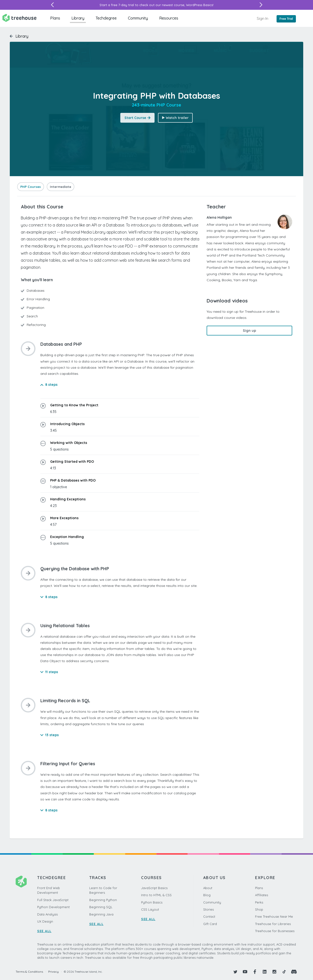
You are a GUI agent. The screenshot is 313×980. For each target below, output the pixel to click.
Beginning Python (103, 900)
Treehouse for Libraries (273, 924)
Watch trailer (175, 118)
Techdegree (106, 18)
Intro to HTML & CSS (156, 895)
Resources (169, 18)
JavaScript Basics (154, 888)
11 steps (49, 672)
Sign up (249, 331)
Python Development (53, 907)
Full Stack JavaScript (53, 900)
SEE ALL (44, 931)
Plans (55, 18)
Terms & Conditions (29, 972)
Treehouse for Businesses (275, 931)
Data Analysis (47, 914)
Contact (209, 916)
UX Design (45, 921)
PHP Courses (31, 187)
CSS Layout (150, 909)
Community (138, 18)
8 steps (49, 385)
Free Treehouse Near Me (274, 916)
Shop (259, 909)
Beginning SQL (101, 907)
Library (78, 18)
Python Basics (152, 902)
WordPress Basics (199, 5)
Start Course (137, 118)
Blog (207, 895)
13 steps (50, 735)
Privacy (53, 972)
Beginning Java (101, 914)
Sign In (263, 18)
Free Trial (286, 19)
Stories (208, 909)
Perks (259, 902)
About (208, 888)
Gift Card (210, 924)
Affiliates (262, 895)
